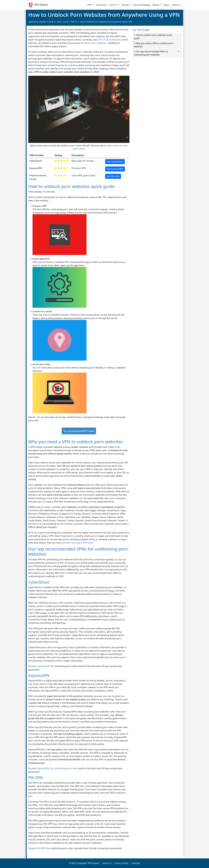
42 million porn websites (94, 43)
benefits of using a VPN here (77, 543)
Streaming (101, 5)
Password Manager (142, 5)
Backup (156, 5)
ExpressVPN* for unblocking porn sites (57, 768)
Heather (43, 22)
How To (114, 5)
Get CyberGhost (115, 162)
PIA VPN (40, 848)
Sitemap (136, 863)
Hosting (125, 5)
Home (66, 22)
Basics (167, 5)
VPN (89, 5)
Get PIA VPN (113, 176)
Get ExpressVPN (115, 169)
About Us (176, 5)
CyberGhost (42, 666)
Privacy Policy (122, 863)
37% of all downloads (109, 40)
